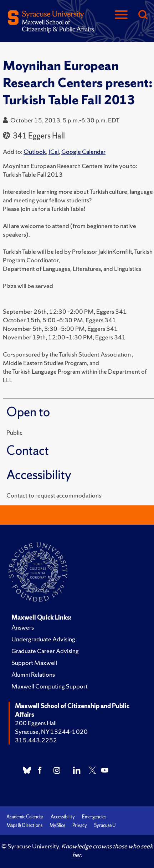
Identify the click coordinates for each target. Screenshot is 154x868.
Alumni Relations (33, 674)
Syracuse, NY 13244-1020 (51, 731)
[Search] (143, 15)
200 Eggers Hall (36, 723)
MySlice (57, 825)
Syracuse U (105, 825)
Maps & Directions (24, 825)
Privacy (80, 825)
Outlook (35, 152)
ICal (54, 152)
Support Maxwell (34, 663)
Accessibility (63, 817)
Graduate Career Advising (45, 651)
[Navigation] (121, 15)
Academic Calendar (25, 817)
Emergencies (94, 817)
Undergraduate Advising (43, 639)
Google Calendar (83, 152)
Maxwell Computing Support (50, 686)
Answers (23, 627)
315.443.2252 (36, 740)
